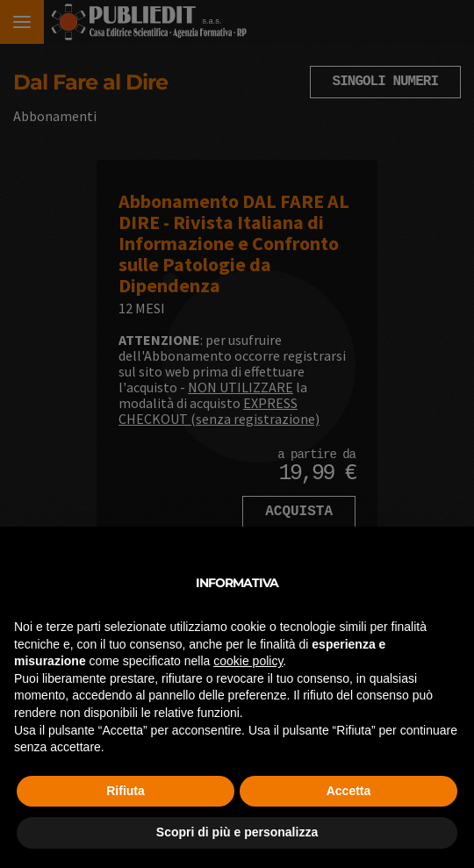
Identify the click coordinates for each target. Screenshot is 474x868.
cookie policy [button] (248, 661)
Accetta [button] (349, 791)
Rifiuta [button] (126, 791)
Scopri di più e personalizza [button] (237, 832)
